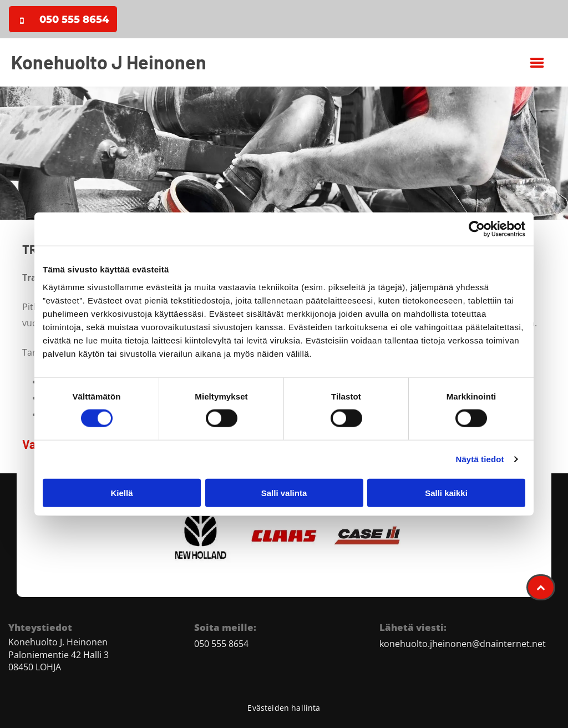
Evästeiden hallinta (284, 708)
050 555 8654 (221, 644)
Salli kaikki (446, 493)
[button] (537, 63)
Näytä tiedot (480, 459)
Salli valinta (284, 493)
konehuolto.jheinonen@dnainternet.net (463, 644)
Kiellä (121, 493)
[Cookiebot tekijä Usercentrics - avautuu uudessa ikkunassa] (477, 229)
